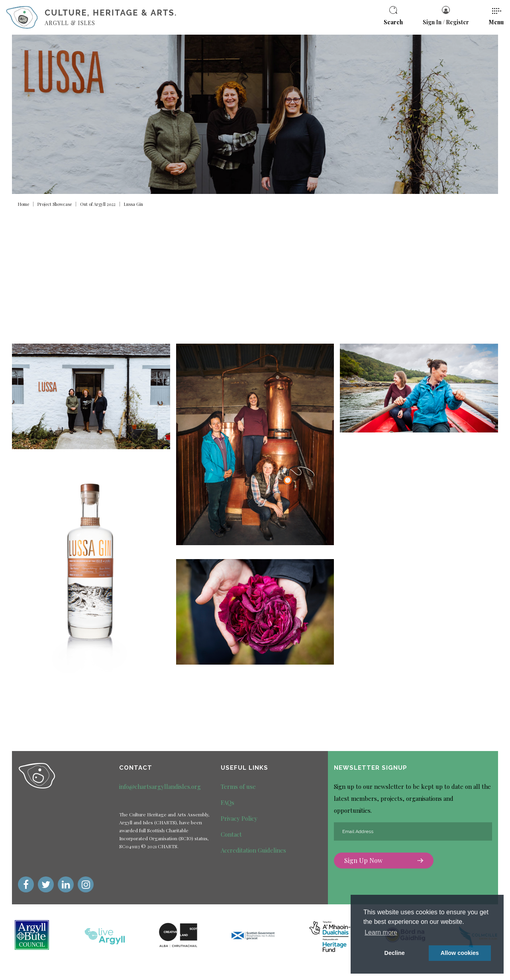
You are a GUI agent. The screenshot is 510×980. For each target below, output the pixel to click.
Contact (231, 834)
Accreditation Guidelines (253, 850)
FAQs (228, 802)
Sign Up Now (384, 860)
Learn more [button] (381, 932)
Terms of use (238, 786)
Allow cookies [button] (460, 953)
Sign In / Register (446, 16)
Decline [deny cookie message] (395, 953)
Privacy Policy (239, 818)
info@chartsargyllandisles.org (160, 786)
